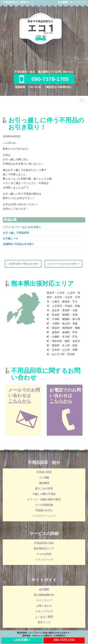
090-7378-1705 (44, 79)
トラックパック (44, 559)
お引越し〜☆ (10, 238)
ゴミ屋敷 (44, 478)
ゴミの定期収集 (44, 505)
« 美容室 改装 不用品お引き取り (23, 264)
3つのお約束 (44, 554)
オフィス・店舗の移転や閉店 (44, 499)
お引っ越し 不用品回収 (16, 233)
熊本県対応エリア (44, 549)
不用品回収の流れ (44, 543)
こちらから (20, 401)
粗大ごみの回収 (44, 488)
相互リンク (44, 622)
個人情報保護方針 (44, 595)
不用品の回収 (44, 472)
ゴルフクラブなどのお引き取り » (63, 264)
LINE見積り (22, 640)
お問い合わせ (44, 606)
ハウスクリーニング (44, 516)
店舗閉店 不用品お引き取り (19, 244)
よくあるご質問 (44, 617)
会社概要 (63, 2)
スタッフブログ (44, 611)
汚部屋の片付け (44, 510)
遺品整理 (44, 483)
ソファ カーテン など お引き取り (22, 227)
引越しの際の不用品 (44, 494)
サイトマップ (78, 2)
